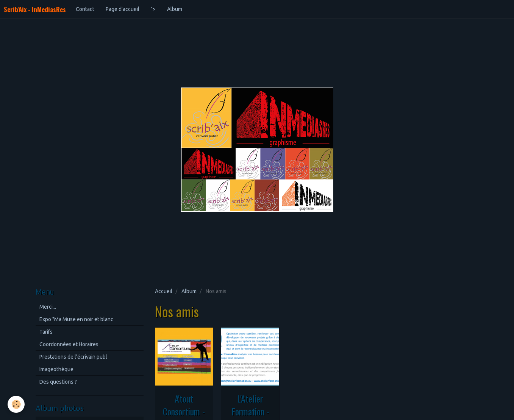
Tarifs (46, 332)
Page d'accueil (123, 9)
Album (175, 9)
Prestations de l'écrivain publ (73, 357)
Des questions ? (58, 382)
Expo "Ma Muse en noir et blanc (76, 319)
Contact (85, 9)
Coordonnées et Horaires (69, 344)
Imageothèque (56, 369)
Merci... (48, 307)
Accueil (164, 291)
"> (153, 9)
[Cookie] (16, 404)
